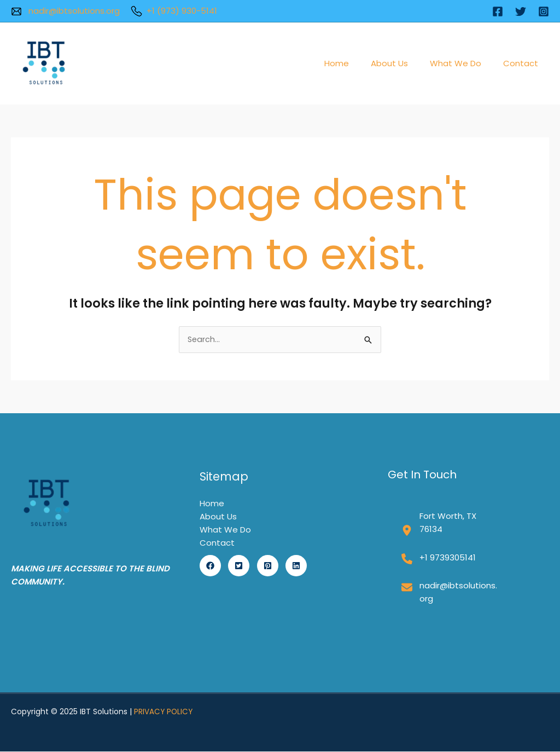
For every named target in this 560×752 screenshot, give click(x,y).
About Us (403, 63)
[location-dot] (407, 531)
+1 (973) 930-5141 (174, 11)
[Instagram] (544, 11)
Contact (523, 63)
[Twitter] (521, 11)
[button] (210, 566)
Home (356, 63)
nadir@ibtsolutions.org (65, 11)
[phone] (407, 559)
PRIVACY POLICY (164, 712)
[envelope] (407, 588)
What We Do (464, 63)
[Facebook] (498, 11)
